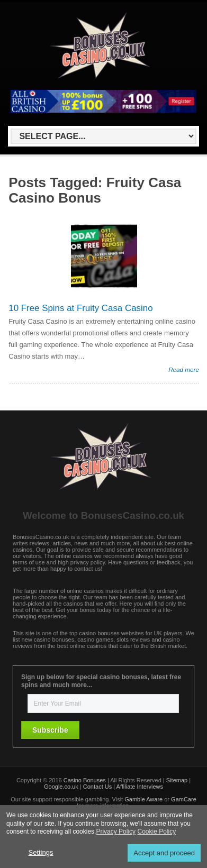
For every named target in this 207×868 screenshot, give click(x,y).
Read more (184, 369)
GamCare (184, 799)
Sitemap (177, 780)
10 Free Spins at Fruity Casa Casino (80, 308)
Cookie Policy (156, 832)
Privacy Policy (116, 832)
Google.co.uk (61, 787)
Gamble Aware (143, 799)
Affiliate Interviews (140, 787)
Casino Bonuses (85, 780)
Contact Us (97, 787)
